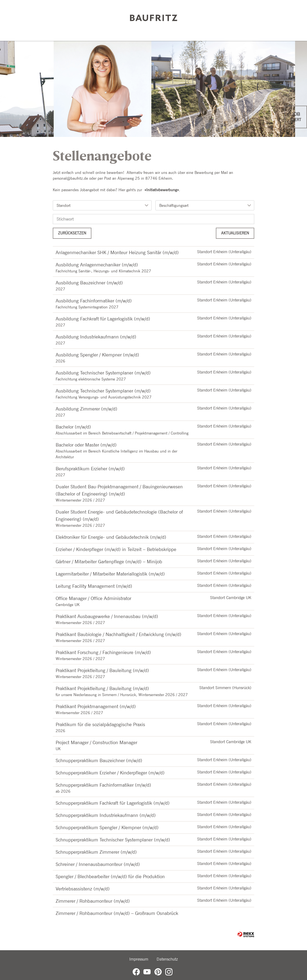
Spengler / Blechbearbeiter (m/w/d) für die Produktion (110, 876)
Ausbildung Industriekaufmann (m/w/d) (96, 337)
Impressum (139, 959)
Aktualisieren (235, 233)
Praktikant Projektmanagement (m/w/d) (96, 706)
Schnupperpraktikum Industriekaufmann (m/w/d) (106, 815)
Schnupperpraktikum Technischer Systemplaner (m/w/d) (113, 840)
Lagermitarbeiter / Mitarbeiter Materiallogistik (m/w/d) (110, 574)
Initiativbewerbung (162, 190)
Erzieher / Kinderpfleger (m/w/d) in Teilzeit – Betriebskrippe (116, 549)
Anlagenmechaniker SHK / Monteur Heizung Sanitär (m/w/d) (117, 252)
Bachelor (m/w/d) (73, 427)
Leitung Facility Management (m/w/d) (94, 586)
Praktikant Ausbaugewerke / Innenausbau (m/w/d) (107, 616)
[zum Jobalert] (296, 117)
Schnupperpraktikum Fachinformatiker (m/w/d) (103, 785)
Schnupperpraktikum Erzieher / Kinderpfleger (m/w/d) (110, 773)
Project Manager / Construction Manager (96, 742)
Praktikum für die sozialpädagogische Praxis (100, 724)
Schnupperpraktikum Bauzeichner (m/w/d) (99, 760)
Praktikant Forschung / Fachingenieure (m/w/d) (103, 652)
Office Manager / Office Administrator (93, 598)
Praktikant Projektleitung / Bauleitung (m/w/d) (102, 670)
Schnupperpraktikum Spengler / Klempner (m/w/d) (107, 827)
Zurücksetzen (72, 233)
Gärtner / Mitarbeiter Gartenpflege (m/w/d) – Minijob (109, 562)
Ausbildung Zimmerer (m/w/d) (86, 409)
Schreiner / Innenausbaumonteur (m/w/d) (98, 864)
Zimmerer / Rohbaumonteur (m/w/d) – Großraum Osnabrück (117, 913)
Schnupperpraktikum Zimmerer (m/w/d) (96, 852)
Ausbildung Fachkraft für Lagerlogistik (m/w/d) (103, 319)
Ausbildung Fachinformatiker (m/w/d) (94, 301)
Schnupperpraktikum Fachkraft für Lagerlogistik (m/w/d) (113, 803)
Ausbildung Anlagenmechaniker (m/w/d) (97, 265)
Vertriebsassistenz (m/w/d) (83, 889)
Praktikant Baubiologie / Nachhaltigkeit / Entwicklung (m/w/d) (118, 634)
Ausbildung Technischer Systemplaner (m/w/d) (103, 373)
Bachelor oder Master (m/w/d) (86, 445)
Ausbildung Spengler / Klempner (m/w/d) (97, 355)
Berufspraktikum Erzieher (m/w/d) (90, 469)
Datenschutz (167, 959)
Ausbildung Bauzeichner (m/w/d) (89, 283)
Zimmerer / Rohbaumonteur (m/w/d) (93, 901)
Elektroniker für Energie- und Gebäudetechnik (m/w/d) (111, 537)
